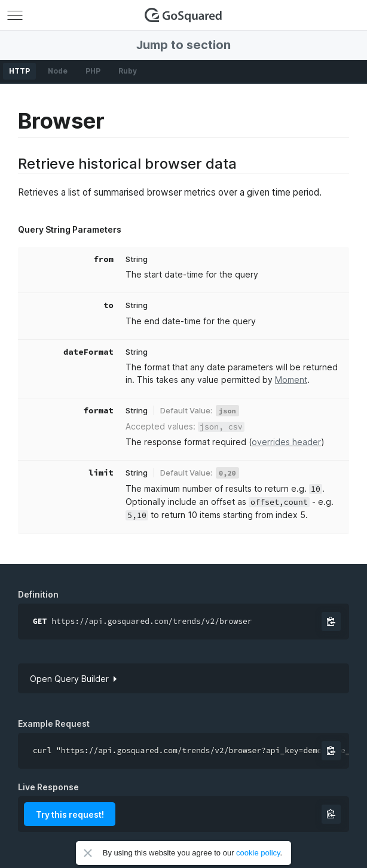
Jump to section (183, 45)
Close (88, 853)
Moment (291, 380)
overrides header (286, 442)
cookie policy (258, 853)
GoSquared (183, 15)
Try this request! (70, 814)
